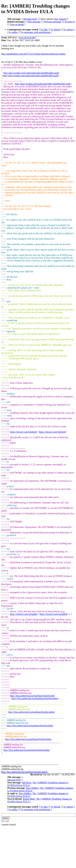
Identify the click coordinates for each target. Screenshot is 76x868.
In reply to (70, 22)
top (56, 19)
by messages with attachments (36, 32)
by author (13, 32)
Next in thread (17, 24)
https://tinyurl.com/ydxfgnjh (23, 432)
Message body (30, 19)
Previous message (53, 22)
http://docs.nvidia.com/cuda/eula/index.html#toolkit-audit (31, 73)
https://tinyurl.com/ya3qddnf (24, 614)
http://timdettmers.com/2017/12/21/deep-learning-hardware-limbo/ (33, 54)
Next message (34, 22)
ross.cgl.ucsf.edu (27, 38)
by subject (68, 30)
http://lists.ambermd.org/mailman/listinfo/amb (32, 696)
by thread (56, 30)
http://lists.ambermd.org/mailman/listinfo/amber (35, 698)
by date (44, 30)
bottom (62, 19)
